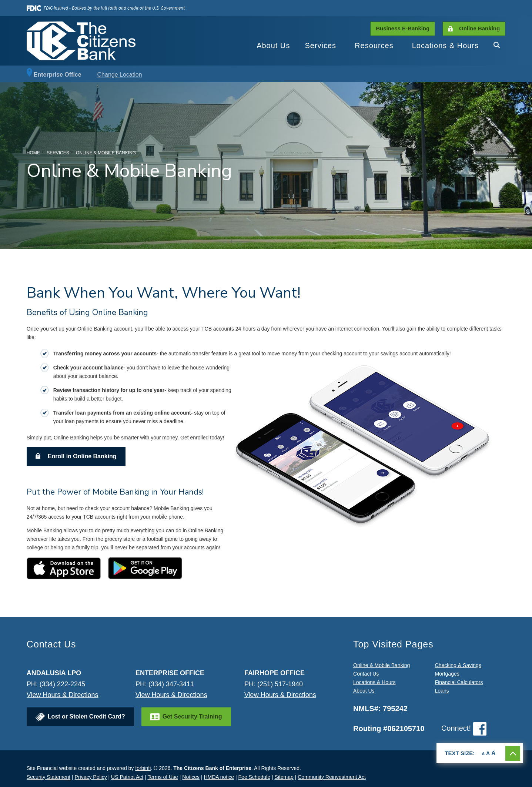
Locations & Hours (445, 46)
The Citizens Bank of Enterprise (212, 768)
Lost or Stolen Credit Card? (86, 716)
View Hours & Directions (63, 695)
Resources (374, 46)
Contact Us (366, 674)
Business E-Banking (403, 28)
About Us (273, 46)
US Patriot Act (127, 777)
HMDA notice (219, 777)
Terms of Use (163, 777)
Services (320, 46)
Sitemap (284, 777)
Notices (191, 777)
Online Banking (479, 28)
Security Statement (48, 777)
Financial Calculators (459, 682)
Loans (442, 691)
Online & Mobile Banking (382, 665)
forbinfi (143, 768)
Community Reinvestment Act (332, 777)
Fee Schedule (254, 777)
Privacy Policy (91, 777)
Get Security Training (192, 716)
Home (33, 153)
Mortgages (447, 674)
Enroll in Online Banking (82, 456)
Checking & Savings (458, 665)
